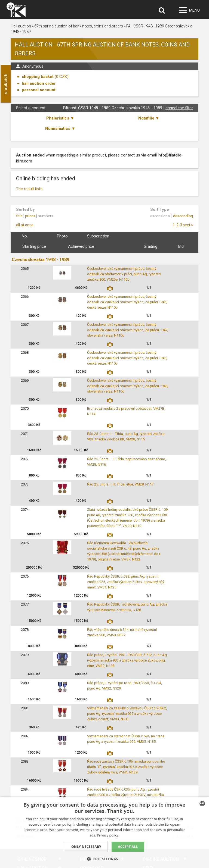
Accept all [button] (128, 847)
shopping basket (38, 77)
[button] (104, 859)
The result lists (29, 189)
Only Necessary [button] (86, 847)
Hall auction (21, 26)
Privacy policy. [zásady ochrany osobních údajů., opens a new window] (108, 835)
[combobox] (202, 804)
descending (183, 216)
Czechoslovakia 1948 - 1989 (40, 260)
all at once (25, 225)
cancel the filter (179, 108)
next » (188, 225)
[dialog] (104, 832)
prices (30, 216)
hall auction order (39, 83)
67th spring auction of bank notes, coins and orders (79, 26)
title (19, 216)
